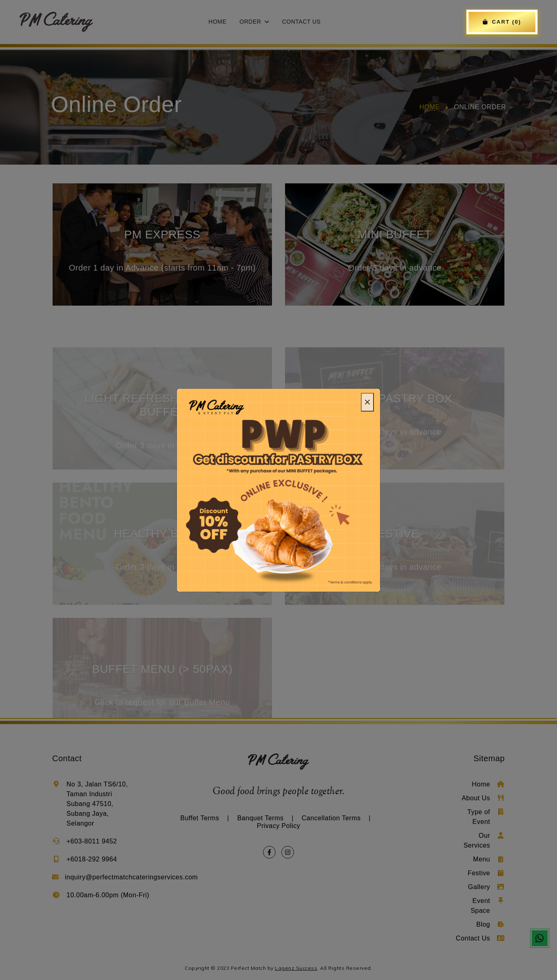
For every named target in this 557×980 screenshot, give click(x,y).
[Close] (367, 402)
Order (254, 22)
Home (217, 22)
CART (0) (502, 22)
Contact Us (302, 22)
